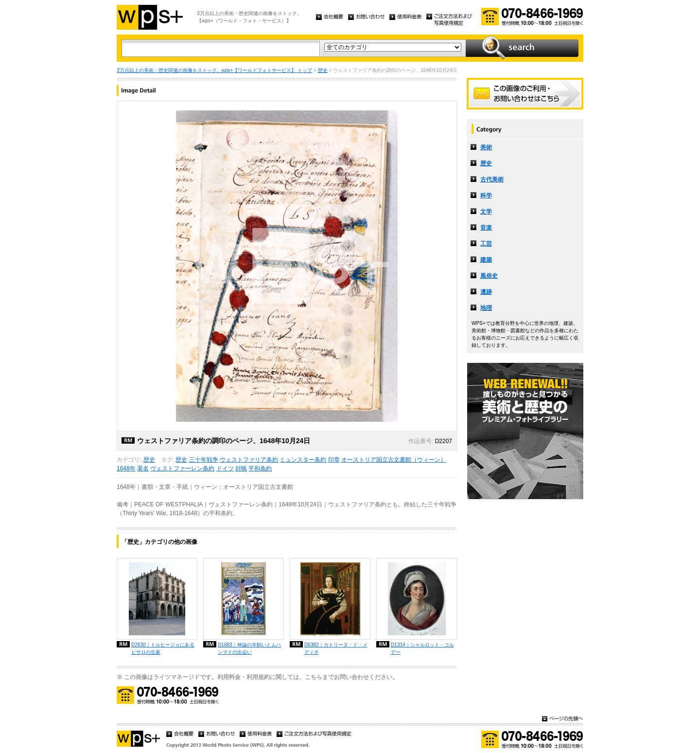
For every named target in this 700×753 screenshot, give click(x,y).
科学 (486, 196)
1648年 (126, 468)
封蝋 (241, 468)
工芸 (486, 244)
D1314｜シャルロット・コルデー (422, 648)
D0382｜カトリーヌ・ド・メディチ (336, 648)
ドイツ (225, 468)
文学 (486, 212)
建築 (486, 260)
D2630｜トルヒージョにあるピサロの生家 (163, 648)
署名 (143, 468)
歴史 (323, 70)
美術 (486, 147)
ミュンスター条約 (303, 460)
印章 (334, 460)
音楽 (486, 228)
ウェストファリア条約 (249, 460)
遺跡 (486, 292)
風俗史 (489, 276)
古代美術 (492, 179)
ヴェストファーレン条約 (182, 468)
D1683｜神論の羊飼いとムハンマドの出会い (249, 648)
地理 (486, 308)
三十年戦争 (204, 460)
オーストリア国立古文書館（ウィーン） (394, 460)
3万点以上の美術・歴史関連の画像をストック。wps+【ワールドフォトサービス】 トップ (214, 70)
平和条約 (260, 468)
